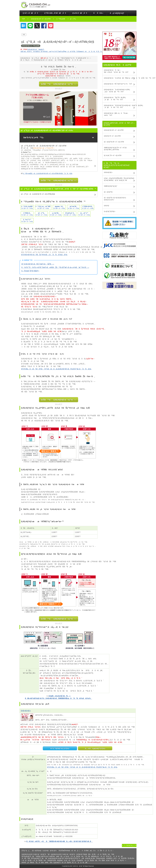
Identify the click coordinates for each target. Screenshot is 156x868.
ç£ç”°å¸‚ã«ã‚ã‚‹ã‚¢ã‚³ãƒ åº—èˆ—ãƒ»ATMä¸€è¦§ (38, 194)
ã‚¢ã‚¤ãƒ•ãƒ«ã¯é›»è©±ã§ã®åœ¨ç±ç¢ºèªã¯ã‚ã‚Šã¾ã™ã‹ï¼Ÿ (120, 78)
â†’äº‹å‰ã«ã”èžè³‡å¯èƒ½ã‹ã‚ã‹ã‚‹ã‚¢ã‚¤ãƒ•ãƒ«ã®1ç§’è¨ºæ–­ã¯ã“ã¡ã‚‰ (56, 369)
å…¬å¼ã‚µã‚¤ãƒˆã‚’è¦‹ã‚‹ (95, 748)
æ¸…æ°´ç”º (84, 213)
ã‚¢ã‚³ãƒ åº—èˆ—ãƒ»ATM (112, 136)
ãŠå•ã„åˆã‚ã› (105, 851)
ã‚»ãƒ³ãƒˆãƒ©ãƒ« (110, 211)
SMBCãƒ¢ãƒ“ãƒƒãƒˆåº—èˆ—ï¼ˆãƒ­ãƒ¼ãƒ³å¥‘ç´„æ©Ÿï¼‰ (116, 149)
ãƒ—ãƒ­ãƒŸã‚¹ (108, 192)
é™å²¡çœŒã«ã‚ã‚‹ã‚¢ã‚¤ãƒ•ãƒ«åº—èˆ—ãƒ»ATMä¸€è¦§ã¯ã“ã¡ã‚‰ (48, 173)
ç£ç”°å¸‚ (41, 213)
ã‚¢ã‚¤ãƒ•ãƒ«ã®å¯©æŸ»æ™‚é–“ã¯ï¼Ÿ (118, 84)
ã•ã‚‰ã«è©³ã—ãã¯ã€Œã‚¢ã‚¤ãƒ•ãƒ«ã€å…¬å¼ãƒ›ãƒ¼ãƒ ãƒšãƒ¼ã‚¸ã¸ (60, 841)
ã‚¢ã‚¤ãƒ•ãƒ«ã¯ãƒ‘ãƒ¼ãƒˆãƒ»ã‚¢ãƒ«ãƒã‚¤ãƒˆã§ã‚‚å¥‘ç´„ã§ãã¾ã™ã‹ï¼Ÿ (120, 106)
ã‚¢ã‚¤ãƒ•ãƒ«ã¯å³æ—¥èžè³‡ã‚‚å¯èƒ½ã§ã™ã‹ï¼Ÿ (116, 71)
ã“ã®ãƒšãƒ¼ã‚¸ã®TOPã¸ (129, 845)
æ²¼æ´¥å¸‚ (73, 206)
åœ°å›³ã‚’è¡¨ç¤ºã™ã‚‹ (34, 138)
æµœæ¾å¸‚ (59, 206)
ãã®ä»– (98, 13)
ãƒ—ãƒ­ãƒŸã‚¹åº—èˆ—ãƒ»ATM (114, 142)
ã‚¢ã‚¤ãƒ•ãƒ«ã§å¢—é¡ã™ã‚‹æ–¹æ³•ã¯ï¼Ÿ (116, 114)
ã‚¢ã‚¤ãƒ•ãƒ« (26, 711)
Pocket (51, 26)
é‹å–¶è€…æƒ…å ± (89, 851)
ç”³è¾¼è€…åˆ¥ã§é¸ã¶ (55, 13)
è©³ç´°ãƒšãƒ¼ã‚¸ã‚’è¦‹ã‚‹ (60, 748)
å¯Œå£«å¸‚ (27, 213)
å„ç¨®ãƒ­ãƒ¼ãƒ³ (117, 13)
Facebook (44, 26)
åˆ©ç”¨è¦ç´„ (26, 851)
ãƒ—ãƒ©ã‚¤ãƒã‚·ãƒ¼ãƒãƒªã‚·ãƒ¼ (44, 851)
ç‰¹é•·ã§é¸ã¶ (80, 13)
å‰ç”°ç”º (27, 220)
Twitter (37, 26)
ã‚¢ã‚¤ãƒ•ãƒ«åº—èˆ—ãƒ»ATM (114, 130)
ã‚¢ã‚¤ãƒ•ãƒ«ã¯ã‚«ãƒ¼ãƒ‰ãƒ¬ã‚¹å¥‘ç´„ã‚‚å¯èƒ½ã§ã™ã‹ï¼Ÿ (117, 91)
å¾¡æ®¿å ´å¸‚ (70, 213)
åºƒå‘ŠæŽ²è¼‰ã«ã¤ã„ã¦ (69, 851)
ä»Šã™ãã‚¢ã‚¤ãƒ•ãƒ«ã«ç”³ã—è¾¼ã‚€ (59, 85)
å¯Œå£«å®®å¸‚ (88, 206)
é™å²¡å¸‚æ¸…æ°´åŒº (43, 206)
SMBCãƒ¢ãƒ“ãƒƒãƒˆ (111, 186)
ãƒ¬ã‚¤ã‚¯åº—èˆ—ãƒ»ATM (113, 155)
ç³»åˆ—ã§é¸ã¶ (30, 13)
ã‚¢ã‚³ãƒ (107, 206)
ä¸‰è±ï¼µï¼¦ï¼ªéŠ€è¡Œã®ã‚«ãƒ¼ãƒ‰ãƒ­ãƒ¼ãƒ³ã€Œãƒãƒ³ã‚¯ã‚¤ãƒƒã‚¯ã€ (119, 179)
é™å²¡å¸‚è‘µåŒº (27, 206)
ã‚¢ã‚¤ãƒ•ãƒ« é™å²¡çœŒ (31, 46)
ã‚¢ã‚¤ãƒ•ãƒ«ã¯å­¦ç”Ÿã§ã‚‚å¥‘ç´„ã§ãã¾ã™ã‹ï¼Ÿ (115, 99)
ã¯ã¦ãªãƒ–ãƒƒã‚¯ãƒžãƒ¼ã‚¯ (23, 26)
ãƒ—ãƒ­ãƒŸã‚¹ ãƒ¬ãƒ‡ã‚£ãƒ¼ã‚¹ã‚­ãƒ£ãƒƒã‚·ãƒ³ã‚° (115, 199)
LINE (30, 26)
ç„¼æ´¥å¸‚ (56, 213)
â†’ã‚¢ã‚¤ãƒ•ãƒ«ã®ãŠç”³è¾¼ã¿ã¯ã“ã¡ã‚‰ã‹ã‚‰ (44, 255)
